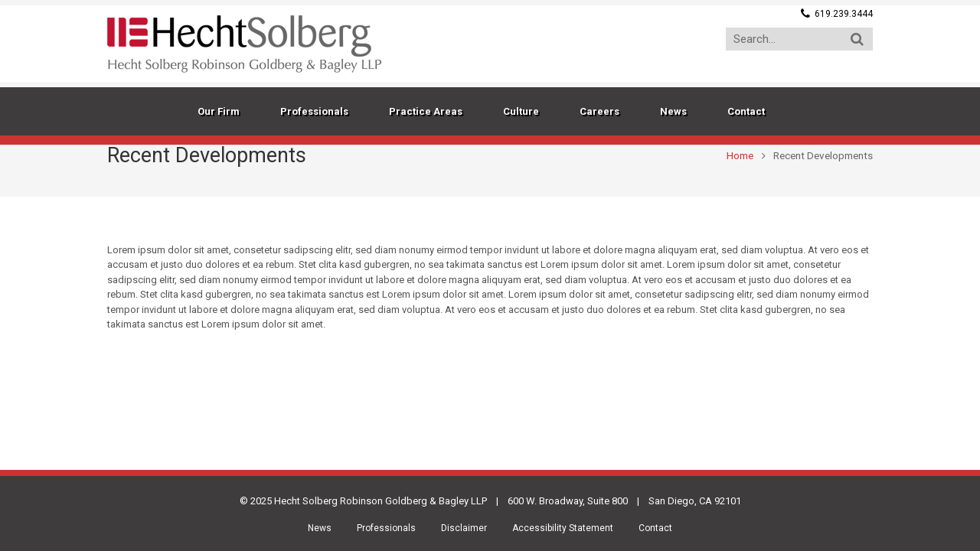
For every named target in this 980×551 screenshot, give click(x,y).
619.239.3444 (844, 14)
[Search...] (799, 39)
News (320, 528)
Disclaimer (464, 528)
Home (740, 155)
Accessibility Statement (563, 528)
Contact (655, 528)
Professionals (386, 528)
